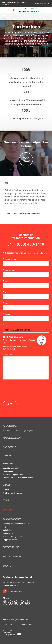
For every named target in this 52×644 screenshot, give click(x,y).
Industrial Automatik (11, 468)
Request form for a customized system (18, 478)
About (6, 485)
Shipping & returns (10, 540)
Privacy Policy (8, 624)
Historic (6, 490)
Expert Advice (11, 547)
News (6, 500)
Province (7, 314)
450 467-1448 (15, 591)
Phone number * (10, 270)
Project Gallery (13, 557)
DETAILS (5, 5)
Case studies (8, 471)
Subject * (7, 325)
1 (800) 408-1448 (29, 244)
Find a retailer (12, 438)
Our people (9, 447)
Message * (7, 355)
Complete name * (10, 259)
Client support (12, 519)
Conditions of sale (25, 624)
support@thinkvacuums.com (15, 346)
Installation (7, 530)
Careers (8, 456)
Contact (8, 510)
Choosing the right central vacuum (16, 524)
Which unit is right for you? (13, 475)
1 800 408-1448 (41, 3)
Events (7, 566)
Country (6, 303)
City (4, 292)
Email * (6, 281)
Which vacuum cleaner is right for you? (18, 430)
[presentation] (24, 390)
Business (8, 464)
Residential (10, 426)
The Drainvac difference (12, 493)
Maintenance (8, 533)
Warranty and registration (13, 537)
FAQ (4, 527)
